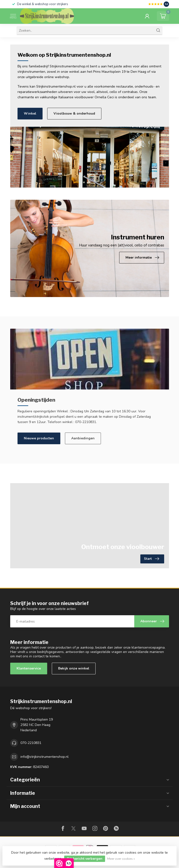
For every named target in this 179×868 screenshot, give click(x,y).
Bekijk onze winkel (74, 668)
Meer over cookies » (121, 859)
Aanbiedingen (83, 438)
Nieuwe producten (39, 438)
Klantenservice (29, 668)
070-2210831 (31, 743)
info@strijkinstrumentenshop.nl (45, 757)
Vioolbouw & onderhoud (74, 113)
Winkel (30, 113)
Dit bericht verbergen (85, 859)
